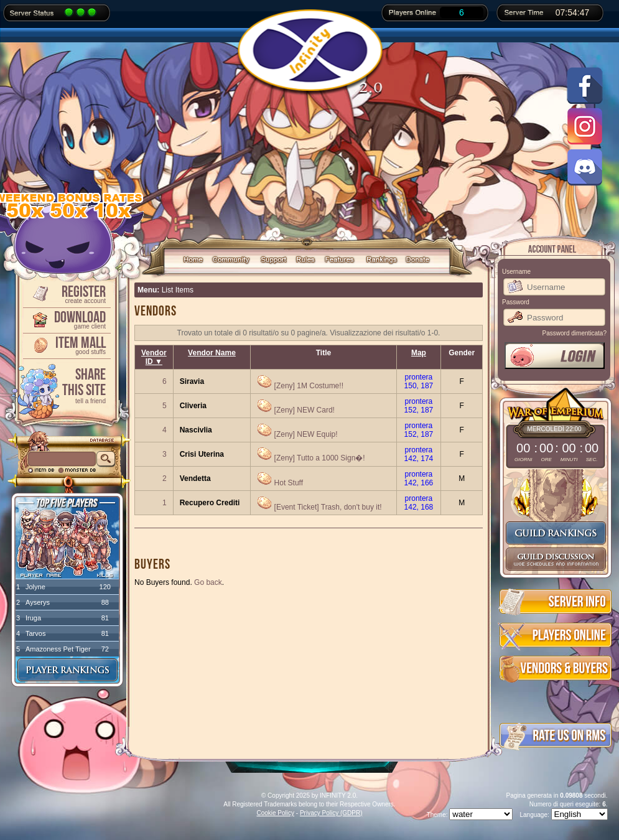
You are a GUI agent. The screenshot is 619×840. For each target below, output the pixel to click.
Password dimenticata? (575, 333)
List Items (178, 290)
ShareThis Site (66, 385)
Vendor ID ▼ (154, 357)
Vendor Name (212, 353)
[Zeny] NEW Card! (305, 410)
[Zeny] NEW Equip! (306, 434)
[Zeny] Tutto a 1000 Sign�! (320, 458)
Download (66, 319)
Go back (208, 582)
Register (66, 293)
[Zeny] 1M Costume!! (309, 386)
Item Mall (66, 344)
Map (419, 353)
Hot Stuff (289, 483)
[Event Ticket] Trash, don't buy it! (328, 507)
